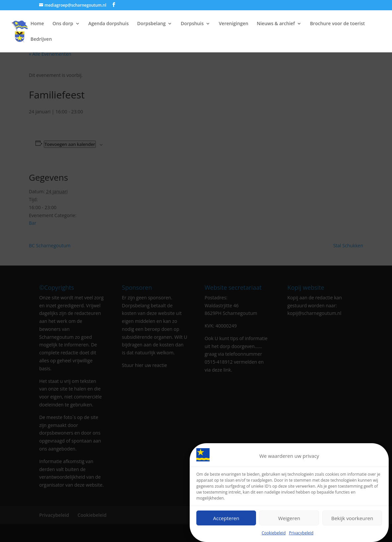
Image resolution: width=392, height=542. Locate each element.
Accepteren (226, 519)
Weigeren (289, 519)
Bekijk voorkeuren (352, 519)
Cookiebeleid (274, 535)
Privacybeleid (301, 535)
